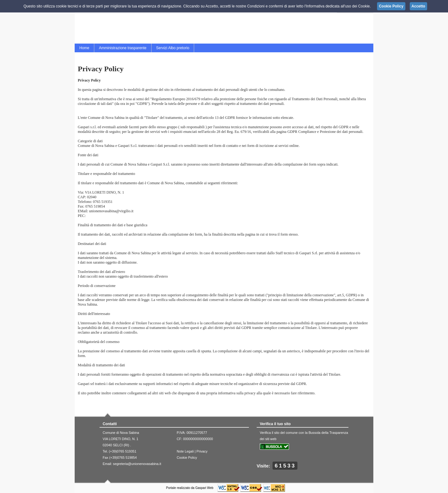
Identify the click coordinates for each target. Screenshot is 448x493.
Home (84, 48)
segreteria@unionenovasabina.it (137, 464)
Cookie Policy (187, 458)
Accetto (418, 6)
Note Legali (185, 451)
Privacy (202, 451)
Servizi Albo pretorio (173, 48)
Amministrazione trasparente (123, 48)
